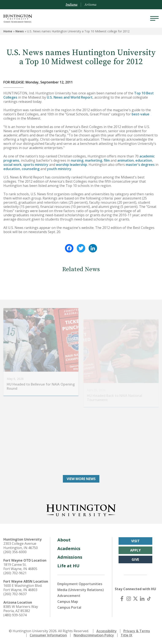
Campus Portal (69, 607)
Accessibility (107, 631)
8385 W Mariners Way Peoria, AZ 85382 (21, 609)
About (64, 540)
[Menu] (154, 18)
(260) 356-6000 (15, 552)
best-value (140, 114)
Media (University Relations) (81, 590)
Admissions (70, 557)
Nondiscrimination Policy (94, 635)
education (144, 160)
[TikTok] (149, 599)
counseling (31, 169)
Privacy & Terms (137, 631)
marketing (94, 160)
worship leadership (72, 165)
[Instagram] (129, 599)
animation (126, 160)
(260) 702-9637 (15, 594)
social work (12, 165)
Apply (135, 550)
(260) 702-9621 (15, 573)
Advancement (69, 596)
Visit (135, 541)
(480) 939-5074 (15, 615)
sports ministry (36, 165)
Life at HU (68, 566)
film (107, 160)
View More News (81, 479)
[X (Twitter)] (135, 599)
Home (8, 31)
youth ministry (59, 169)
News (20, 31)
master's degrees (140, 165)
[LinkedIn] (142, 599)
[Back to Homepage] (81, 509)
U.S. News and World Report (70, 97)
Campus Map (68, 602)
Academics (69, 548)
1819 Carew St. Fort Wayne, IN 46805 (20, 567)
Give (135, 560)
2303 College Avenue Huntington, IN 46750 (21, 546)
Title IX (126, 635)
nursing (77, 160)
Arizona (90, 5)
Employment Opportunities (80, 584)
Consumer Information (48, 635)
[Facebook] (122, 599)
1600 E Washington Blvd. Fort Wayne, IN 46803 (23, 588)
